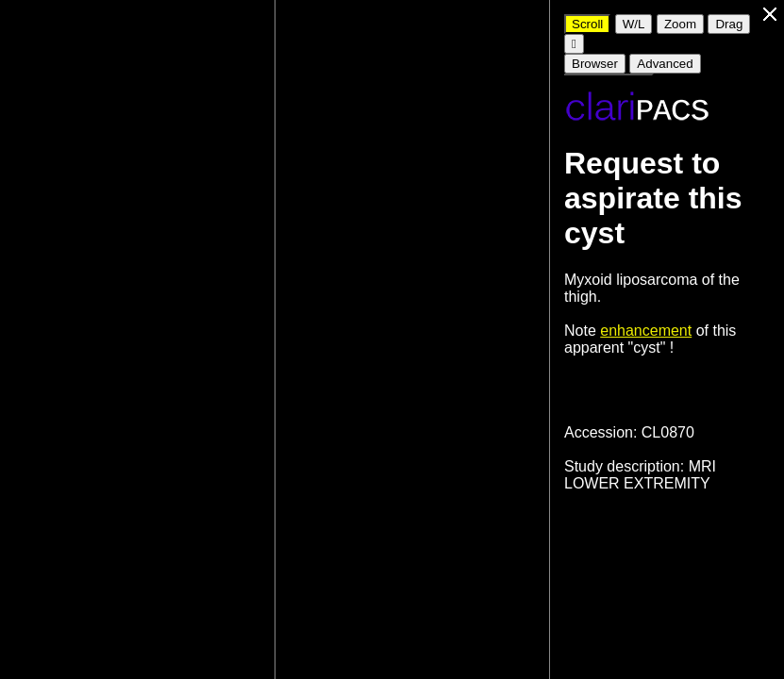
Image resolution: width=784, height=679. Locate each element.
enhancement (646, 331)
